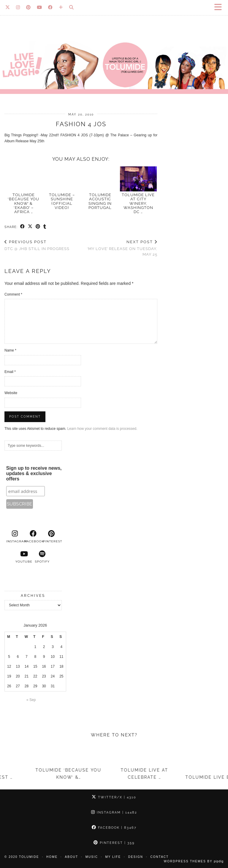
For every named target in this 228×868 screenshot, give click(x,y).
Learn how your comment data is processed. (102, 429)
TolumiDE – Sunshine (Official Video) (62, 201)
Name (10, 350)
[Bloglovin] (61, 7)
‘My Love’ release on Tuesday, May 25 (119, 248)
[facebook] (33, 537)
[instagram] (15, 537)
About (72, 857)
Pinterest (114, 843)
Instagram (114, 812)
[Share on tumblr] (45, 227)
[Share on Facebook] (23, 227)
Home (52, 857)
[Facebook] (50, 7)
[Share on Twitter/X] (30, 227)
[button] (220, 8)
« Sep (31, 700)
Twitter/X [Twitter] (114, 797)
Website (11, 393)
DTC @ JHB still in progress (37, 245)
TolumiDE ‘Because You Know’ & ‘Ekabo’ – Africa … (23, 203)
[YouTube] (39, 7)
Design (136, 857)
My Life (113, 857)
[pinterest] (51, 537)
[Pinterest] (28, 7)
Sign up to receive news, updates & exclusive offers (34, 473)
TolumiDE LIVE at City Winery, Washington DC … (138, 203)
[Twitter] (8, 7)
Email (10, 372)
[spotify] (42, 557)
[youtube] (24, 557)
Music (92, 857)
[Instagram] (18, 7)
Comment (13, 294)
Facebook (114, 828)
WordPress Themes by (194, 861)
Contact (160, 857)
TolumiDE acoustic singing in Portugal (100, 201)
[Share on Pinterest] (38, 227)
